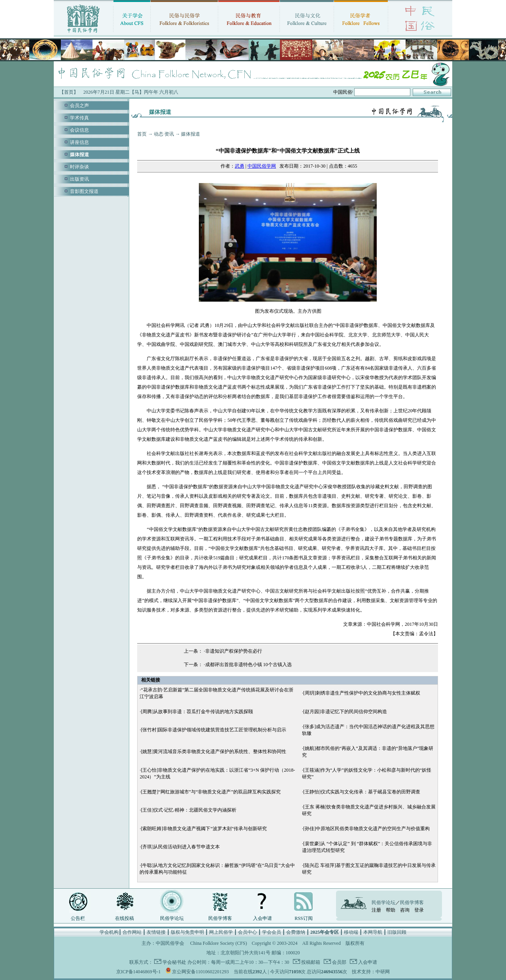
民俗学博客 (220, 918)
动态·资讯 (164, 134)
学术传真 (79, 118)
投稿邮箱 (310, 962)
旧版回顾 (397, 932)
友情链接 (156, 932)
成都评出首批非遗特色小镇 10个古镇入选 (248, 665)
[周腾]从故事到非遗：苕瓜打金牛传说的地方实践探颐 (197, 712)
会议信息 (79, 130)
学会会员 (272, 932)
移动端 (351, 932)
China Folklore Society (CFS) (219, 943)
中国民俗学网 (262, 166)
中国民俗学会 (170, 943)
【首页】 (69, 92)
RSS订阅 (303, 918)
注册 (376, 910)
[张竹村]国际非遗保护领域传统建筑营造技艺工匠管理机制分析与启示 (213, 730)
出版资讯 (79, 179)
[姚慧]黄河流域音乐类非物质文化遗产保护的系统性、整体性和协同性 (213, 752)
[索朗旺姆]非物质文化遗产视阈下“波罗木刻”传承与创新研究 (204, 829)
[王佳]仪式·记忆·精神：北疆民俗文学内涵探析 (189, 810)
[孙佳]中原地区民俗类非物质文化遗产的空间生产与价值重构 (366, 829)
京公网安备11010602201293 (200, 972)
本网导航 (373, 932)
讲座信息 (79, 142)
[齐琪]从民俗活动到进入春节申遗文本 (180, 847)
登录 (419, 910)
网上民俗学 (221, 932)
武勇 (240, 166)
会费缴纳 (296, 932)
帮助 (391, 910)
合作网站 (132, 932)
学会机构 (109, 932)
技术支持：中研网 (371, 972)
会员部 (339, 962)
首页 (142, 134)
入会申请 (262, 918)
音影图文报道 (84, 191)
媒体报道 (191, 134)
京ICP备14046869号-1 (139, 972)
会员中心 (247, 932)
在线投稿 (125, 918)
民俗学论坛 (172, 918)
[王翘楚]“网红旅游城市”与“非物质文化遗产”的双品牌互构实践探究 (211, 792)
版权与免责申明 (187, 932)
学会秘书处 (174, 962)
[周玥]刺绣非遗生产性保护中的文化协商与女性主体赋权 (362, 693)
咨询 (405, 910)
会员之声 (79, 106)
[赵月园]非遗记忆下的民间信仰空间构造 (345, 712)
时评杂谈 (79, 167)
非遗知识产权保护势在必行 (234, 651)
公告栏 (78, 918)
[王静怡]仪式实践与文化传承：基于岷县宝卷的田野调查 (362, 792)
